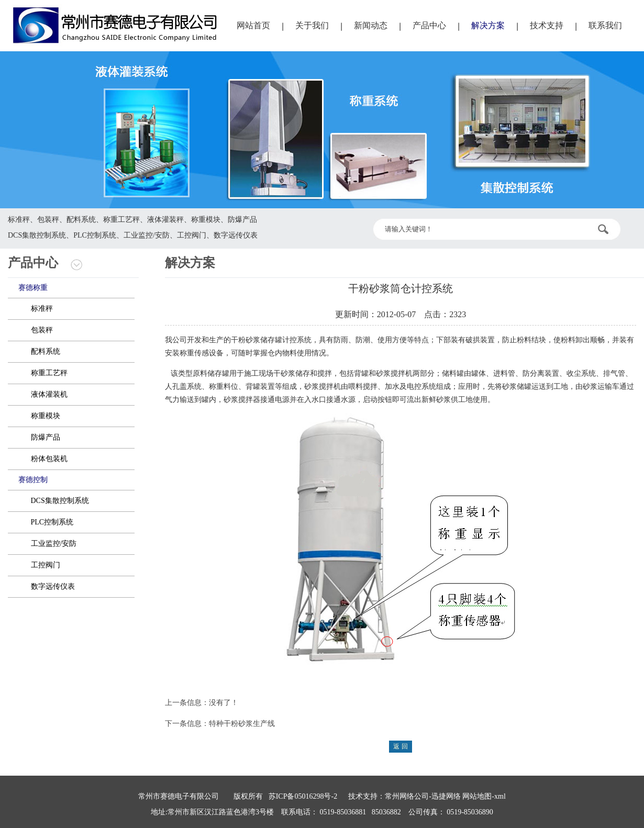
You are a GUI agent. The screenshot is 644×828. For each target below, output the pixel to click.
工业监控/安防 (54, 544)
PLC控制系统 (52, 522)
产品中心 (429, 25)
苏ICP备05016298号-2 (303, 796)
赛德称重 (33, 288)
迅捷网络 (446, 796)
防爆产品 (46, 437)
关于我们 (312, 25)
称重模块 (46, 416)
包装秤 (42, 330)
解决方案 (488, 25)
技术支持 (547, 25)
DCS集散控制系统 (60, 501)
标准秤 (42, 309)
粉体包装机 (49, 459)
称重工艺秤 (49, 373)
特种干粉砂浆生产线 (242, 724)
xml (500, 796)
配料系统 (46, 351)
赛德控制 (33, 480)
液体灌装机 (49, 394)
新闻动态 (371, 25)
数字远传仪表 (53, 586)
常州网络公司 (407, 796)
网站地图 (477, 796)
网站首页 (253, 25)
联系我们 (605, 25)
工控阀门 (46, 565)
